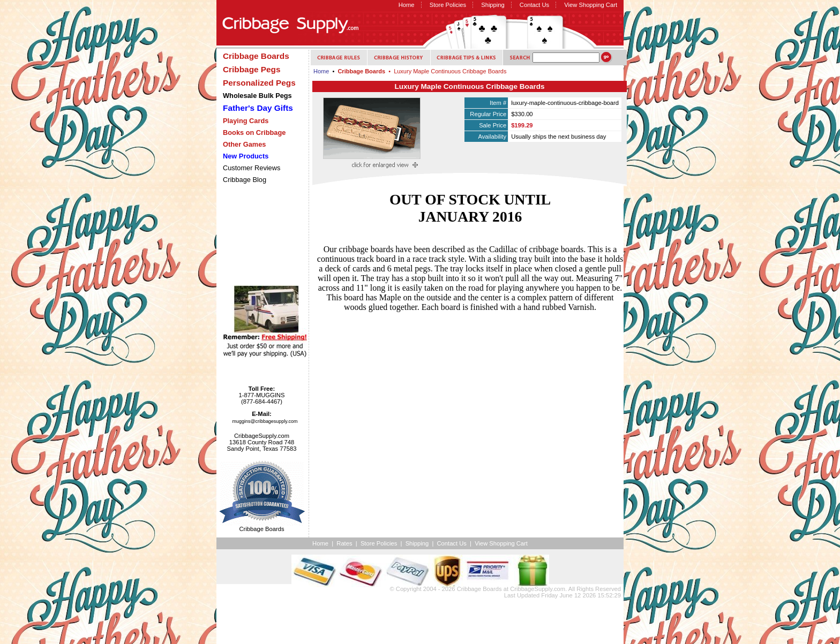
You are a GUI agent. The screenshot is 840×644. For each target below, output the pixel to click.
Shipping (493, 5)
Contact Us (534, 5)
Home (407, 5)
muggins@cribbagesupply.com (265, 421)
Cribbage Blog (245, 180)
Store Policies (448, 5)
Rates (344, 543)
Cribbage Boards (479, 589)
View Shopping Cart (591, 5)
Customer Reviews (252, 168)
